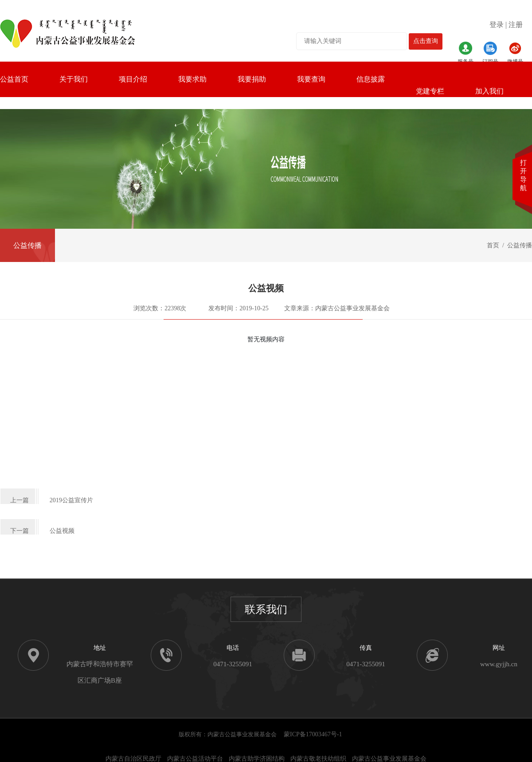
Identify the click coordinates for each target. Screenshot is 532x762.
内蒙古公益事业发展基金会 (389, 759)
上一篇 (20, 500)
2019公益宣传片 (71, 500)
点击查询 (426, 41)
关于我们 (74, 79)
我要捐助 (252, 79)
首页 (493, 245)
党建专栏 (430, 91)
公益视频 (62, 531)
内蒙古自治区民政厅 (133, 759)
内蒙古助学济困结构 (257, 759)
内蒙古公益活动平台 (195, 759)
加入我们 (489, 91)
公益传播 (27, 245)
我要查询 (311, 79)
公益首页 (14, 79)
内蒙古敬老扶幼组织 (318, 759)
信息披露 (371, 79)
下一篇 (20, 531)
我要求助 (192, 79)
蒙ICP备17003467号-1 (313, 734)
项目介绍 (133, 79)
